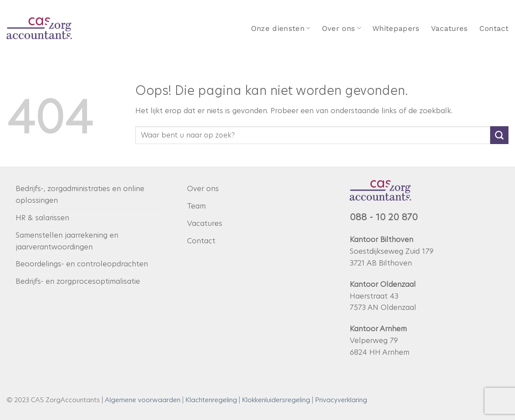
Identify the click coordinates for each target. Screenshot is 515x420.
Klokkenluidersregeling (276, 400)
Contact (494, 28)
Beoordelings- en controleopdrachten (82, 264)
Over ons (341, 28)
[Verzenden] (499, 135)
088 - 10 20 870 (384, 217)
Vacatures (450, 28)
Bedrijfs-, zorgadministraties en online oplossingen (80, 194)
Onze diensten (281, 28)
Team (196, 206)
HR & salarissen (42, 218)
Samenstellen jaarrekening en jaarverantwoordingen (67, 241)
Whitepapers (396, 28)
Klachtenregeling (211, 400)
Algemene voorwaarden (143, 400)
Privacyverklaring (341, 400)
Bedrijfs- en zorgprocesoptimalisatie (78, 281)
